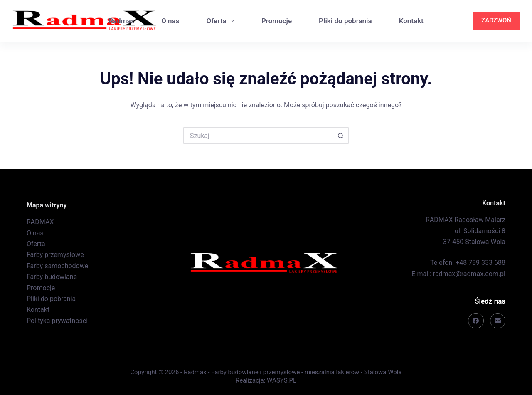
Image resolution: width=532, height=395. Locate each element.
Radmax (121, 21)
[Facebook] (476, 321)
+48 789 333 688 (480, 263)
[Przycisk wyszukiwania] (341, 136)
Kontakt (411, 21)
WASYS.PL (282, 380)
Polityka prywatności (57, 321)
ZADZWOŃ (496, 20)
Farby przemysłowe (55, 255)
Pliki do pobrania (345, 21)
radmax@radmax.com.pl (469, 274)
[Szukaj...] (258, 136)
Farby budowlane (52, 277)
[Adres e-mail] (498, 321)
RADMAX (40, 222)
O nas (170, 21)
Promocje (277, 21)
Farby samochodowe (57, 266)
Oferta (222, 21)
